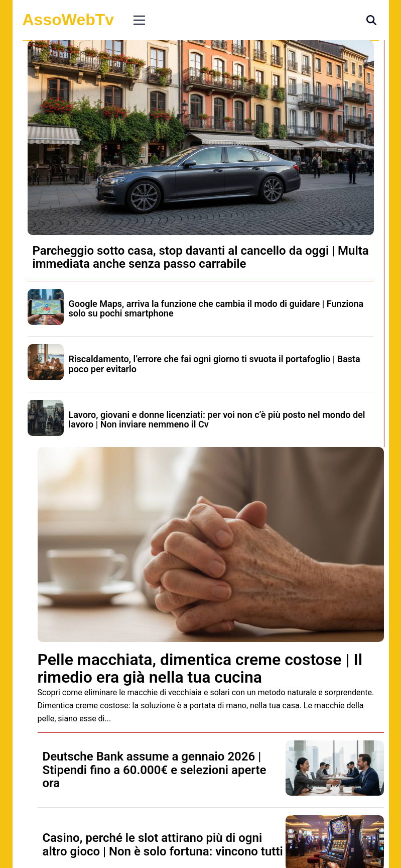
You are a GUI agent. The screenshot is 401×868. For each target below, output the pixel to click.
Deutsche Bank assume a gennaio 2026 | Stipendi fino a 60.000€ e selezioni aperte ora (155, 770)
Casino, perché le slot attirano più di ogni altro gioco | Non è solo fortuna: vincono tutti (163, 844)
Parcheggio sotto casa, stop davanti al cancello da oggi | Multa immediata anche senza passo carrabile (201, 257)
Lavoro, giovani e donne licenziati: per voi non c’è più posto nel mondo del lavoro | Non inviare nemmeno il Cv (217, 420)
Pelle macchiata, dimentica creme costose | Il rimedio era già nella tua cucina (200, 668)
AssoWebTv (69, 20)
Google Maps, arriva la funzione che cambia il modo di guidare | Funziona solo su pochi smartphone (216, 309)
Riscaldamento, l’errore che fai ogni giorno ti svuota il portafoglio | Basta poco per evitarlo (215, 364)
